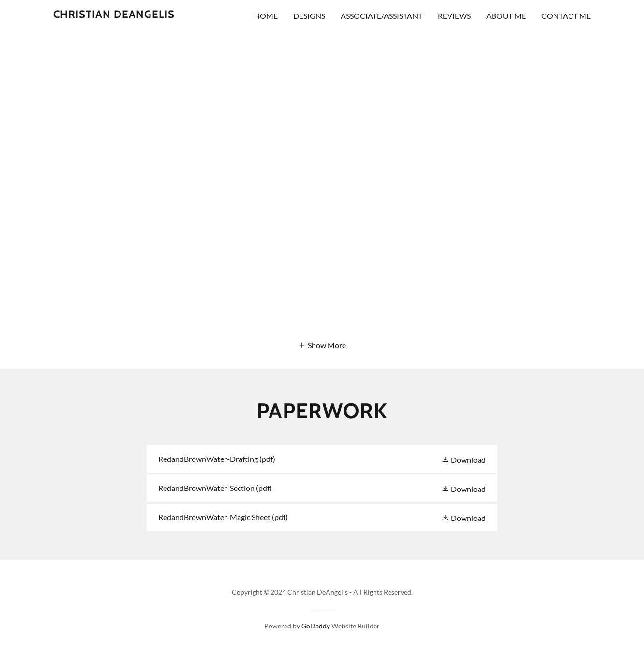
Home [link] (266, 16)
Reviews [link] (454, 16)
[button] (322, 344)
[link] (114, 15)
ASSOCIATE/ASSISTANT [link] (382, 16)
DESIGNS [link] (309, 16)
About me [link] (506, 16)
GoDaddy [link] (316, 626)
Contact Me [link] (566, 16)
